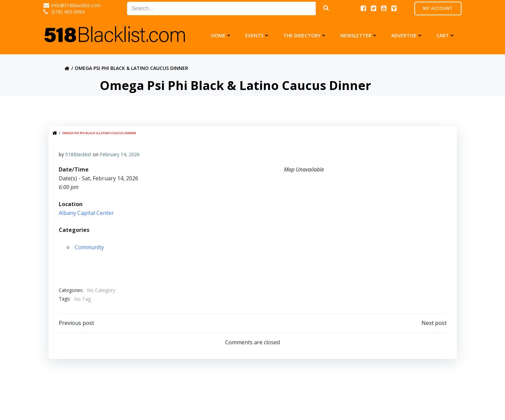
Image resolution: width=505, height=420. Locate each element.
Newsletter (359, 35)
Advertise (407, 35)
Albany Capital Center (86, 213)
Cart (446, 35)
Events (257, 35)
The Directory (305, 35)
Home (221, 35)
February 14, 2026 (120, 154)
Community (89, 247)
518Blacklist (78, 154)
